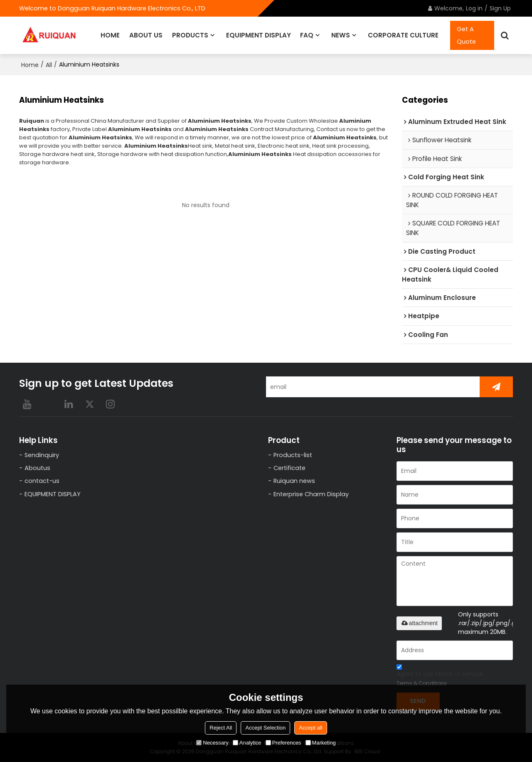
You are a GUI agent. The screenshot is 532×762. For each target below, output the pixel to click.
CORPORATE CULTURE (403, 35)
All (49, 65)
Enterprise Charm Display (311, 494)
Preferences (283, 743)
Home (30, 65)
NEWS (341, 35)
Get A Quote (466, 35)
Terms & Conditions (422, 683)
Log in (474, 8)
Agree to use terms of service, (440, 676)
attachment (419, 623)
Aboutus (37, 468)
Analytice (247, 743)
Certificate (289, 468)
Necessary (212, 743)
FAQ (307, 35)
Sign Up (500, 8)
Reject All (221, 728)
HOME (110, 35)
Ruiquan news (294, 481)
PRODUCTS (190, 35)
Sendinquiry (42, 455)
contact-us (42, 481)
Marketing (321, 743)
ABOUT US (146, 35)
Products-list (293, 455)
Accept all (310, 728)
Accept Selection (265, 728)
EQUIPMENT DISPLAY (259, 35)
